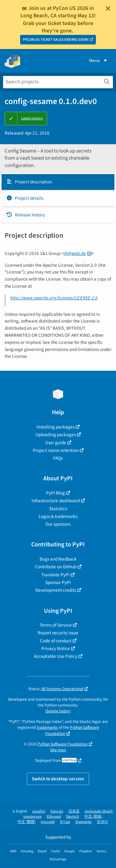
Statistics (58, 509)
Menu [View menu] (99, 61)
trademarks (47, 727)
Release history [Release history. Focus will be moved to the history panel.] (26, 215)
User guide (56, 443)
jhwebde (75, 253)
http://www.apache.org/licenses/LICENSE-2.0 (54, 298)
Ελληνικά (54, 817)
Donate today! (58, 711)
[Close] (108, 8)
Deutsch (73, 817)
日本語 (74, 811)
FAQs (58, 458)
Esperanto (84, 822)
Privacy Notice (56, 649)
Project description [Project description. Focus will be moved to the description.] (29, 182)
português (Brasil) (99, 811)
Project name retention (56, 450)
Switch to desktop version (58, 779)
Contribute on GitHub (56, 567)
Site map (58, 750)
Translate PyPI (56, 575)
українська (32, 817)
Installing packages (56, 427)
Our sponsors (58, 524)
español (39, 811)
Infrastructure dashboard (56, 501)
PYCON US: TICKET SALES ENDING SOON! (56, 40)
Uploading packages (56, 435)
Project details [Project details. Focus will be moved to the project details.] (25, 198)
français (57, 811)
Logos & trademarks (58, 516)
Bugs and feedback (58, 559)
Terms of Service (56, 625)
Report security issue (58, 633)
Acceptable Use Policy (56, 656)
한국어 (102, 822)
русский (48, 822)
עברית (65, 822)
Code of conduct (56, 641)
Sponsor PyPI (58, 582)
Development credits (56, 590)
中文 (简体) (93, 817)
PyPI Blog (56, 493)
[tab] (58, 182)
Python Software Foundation (62, 744)
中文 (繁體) (27, 822)
